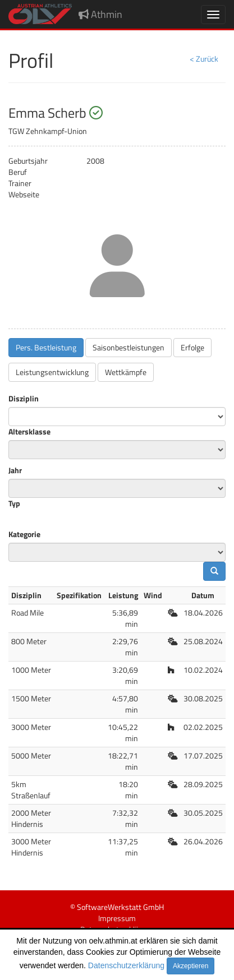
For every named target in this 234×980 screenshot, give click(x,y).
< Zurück (204, 59)
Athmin (100, 14)
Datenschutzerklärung (126, 965)
